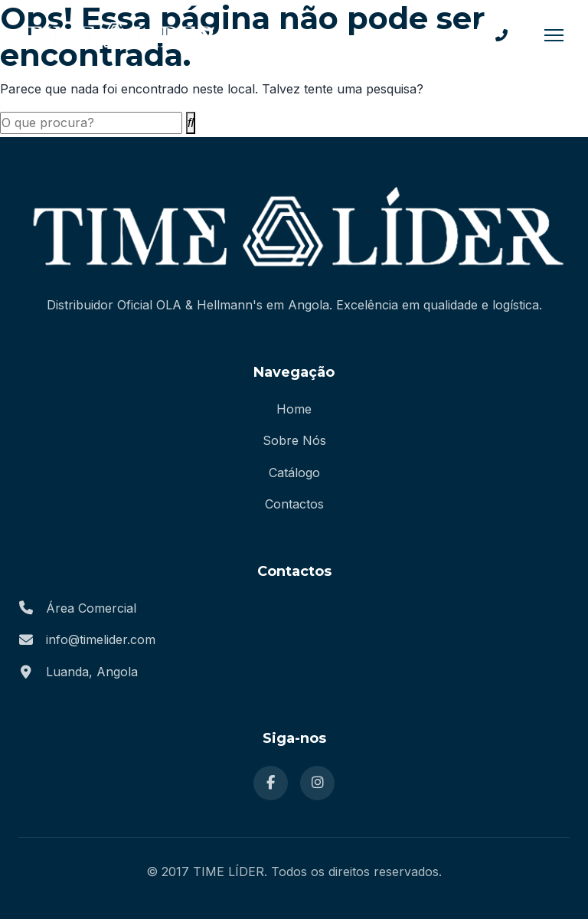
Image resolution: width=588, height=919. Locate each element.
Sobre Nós (294, 440)
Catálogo (294, 473)
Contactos (294, 504)
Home (294, 409)
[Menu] (554, 35)
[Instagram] (317, 783)
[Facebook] (271, 783)
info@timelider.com (101, 639)
